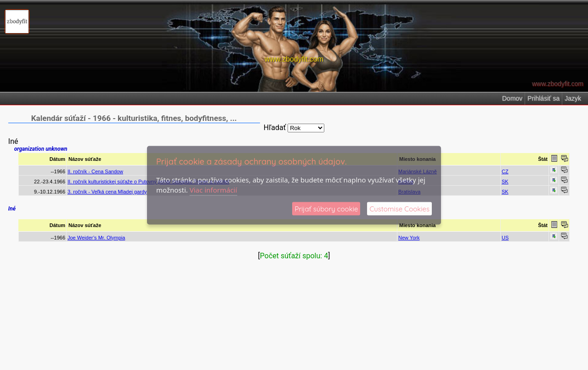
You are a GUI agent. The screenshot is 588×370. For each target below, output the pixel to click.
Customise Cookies (399, 208)
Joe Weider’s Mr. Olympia (96, 238)
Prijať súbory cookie (326, 208)
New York (409, 238)
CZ (505, 171)
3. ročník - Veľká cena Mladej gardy (107, 192)
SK (505, 182)
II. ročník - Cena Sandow (95, 171)
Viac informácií (213, 190)
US (505, 238)
